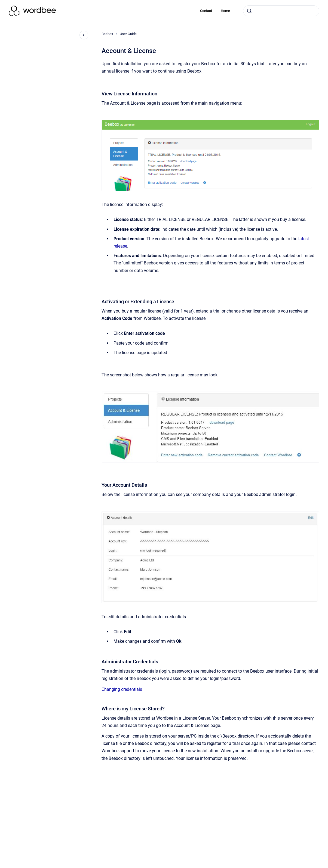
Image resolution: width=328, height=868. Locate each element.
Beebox (107, 34)
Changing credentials (122, 689)
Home (225, 11)
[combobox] (281, 11)
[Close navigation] (84, 35)
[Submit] (249, 11)
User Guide (128, 34)
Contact (206, 11)
